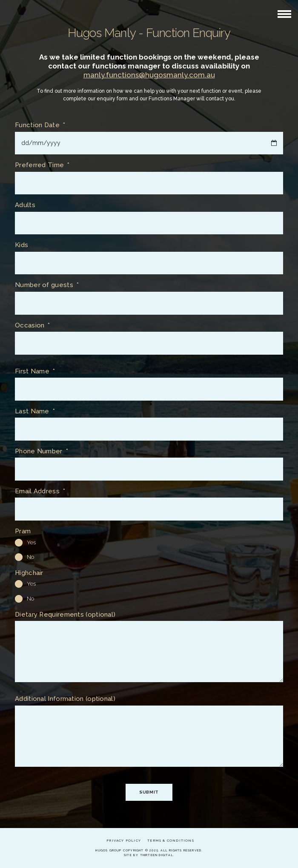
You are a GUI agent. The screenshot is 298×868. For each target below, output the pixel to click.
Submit (149, 792)
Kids (21, 245)
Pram (23, 531)
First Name (35, 371)
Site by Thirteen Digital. (149, 855)
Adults (25, 205)
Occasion (33, 326)
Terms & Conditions (171, 840)
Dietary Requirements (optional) (65, 615)
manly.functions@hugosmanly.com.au (149, 75)
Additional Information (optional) (65, 699)
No (24, 557)
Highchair (29, 573)
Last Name (35, 411)
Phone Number (42, 451)
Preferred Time (42, 165)
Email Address (40, 491)
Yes (25, 543)
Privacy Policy (124, 840)
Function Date (40, 125)
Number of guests (47, 285)
